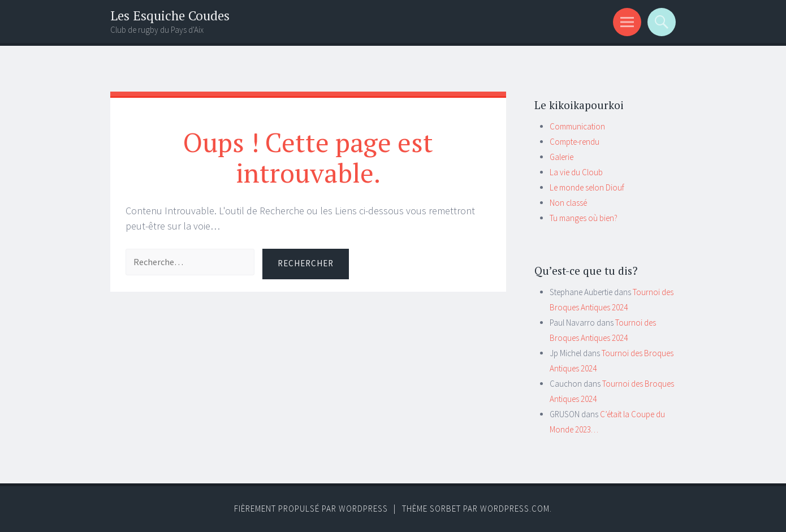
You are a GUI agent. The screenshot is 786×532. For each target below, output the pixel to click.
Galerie (562, 157)
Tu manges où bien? (584, 218)
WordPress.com (515, 509)
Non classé (568, 203)
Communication (577, 126)
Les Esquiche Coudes (170, 16)
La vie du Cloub (576, 172)
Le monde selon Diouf (587, 187)
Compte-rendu (575, 142)
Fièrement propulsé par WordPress (311, 509)
